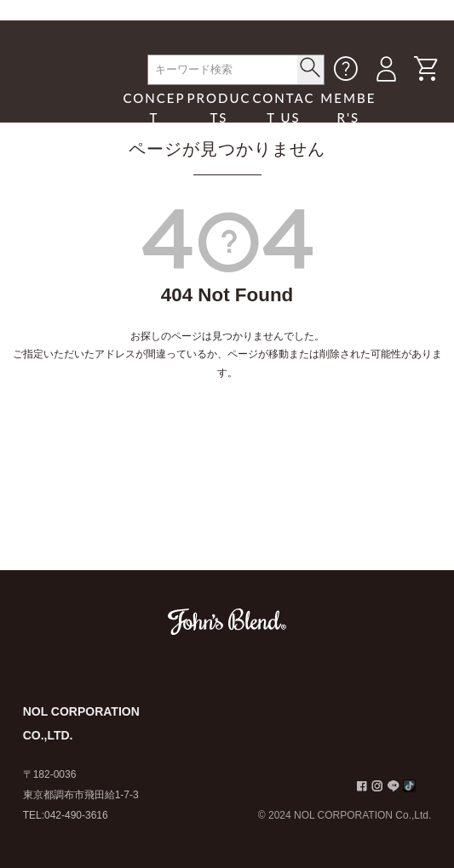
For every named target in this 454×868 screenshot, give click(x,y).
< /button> (310, 67)
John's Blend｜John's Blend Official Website (66, 97)
